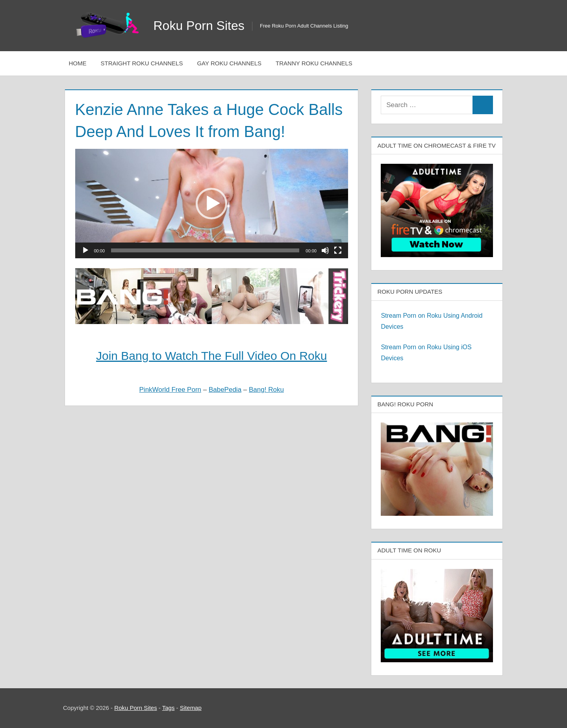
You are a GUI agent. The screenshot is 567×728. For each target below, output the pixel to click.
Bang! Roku (266, 390)
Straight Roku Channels (142, 63)
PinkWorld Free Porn (170, 390)
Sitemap (191, 708)
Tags (169, 708)
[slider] (205, 250)
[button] (211, 204)
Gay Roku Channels (229, 63)
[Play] (85, 250)
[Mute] (325, 250)
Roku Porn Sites (199, 26)
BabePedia (225, 390)
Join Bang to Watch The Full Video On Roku (211, 356)
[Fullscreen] (338, 250)
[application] (212, 203)
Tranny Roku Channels (314, 63)
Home (78, 63)
